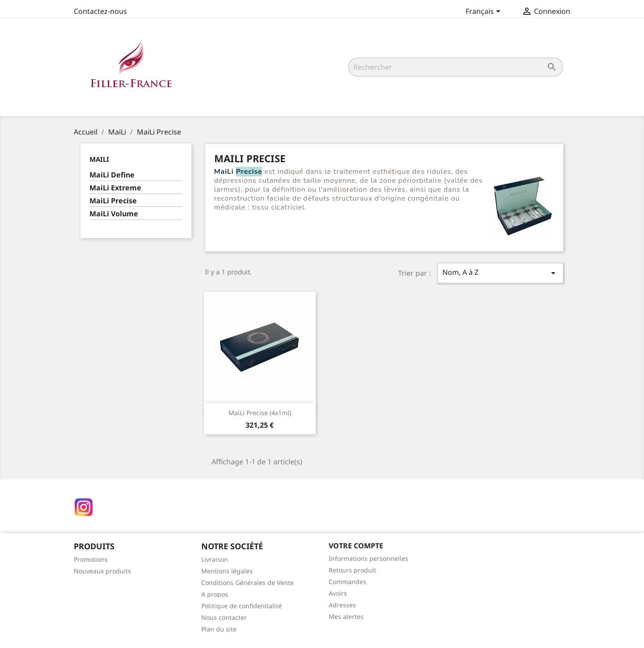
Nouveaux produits (102, 571)
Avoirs (338, 593)
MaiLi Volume (114, 214)
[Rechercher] (456, 67)
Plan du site (219, 629)
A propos (215, 594)
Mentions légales (227, 571)
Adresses (342, 605)
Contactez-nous (100, 11)
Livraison (215, 559)
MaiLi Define (112, 175)
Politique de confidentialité (241, 606)
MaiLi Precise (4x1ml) (260, 413)
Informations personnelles (369, 558)
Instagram (84, 507)
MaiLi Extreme (115, 188)
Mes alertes (346, 616)
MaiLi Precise (113, 201)
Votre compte (356, 546)
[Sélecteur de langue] (485, 12)
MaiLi (99, 159)
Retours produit (352, 570)
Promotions (91, 559)
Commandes (347, 582)
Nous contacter (224, 617)
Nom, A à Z (500, 273)
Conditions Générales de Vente (248, 583)
